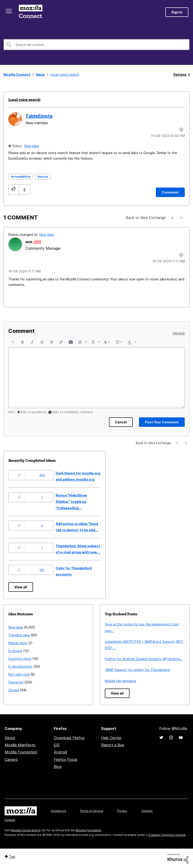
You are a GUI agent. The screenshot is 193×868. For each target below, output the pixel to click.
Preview (179, 334)
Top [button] (12, 857)
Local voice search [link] (65, 74)
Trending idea (19, 635)
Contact (10, 820)
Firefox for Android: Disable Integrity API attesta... (144, 659)
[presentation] (13, 342)
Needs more (18, 643)
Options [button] (180, 74)
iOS (57, 745)
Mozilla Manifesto (20, 745)
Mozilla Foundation (21, 752)
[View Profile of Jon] (37, 241)
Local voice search (24, 100)
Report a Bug (113, 745)
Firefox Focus (66, 759)
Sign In (177, 12)
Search (43, 177)
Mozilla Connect (30, 12)
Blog (58, 767)
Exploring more (20, 659)
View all (21, 587)
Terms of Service (92, 811)
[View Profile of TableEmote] (39, 116)
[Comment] (170, 192)
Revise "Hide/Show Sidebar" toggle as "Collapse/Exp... (71, 502)
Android (60, 752)
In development (20, 666)
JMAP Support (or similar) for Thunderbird (137, 670)
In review (15, 651)
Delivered (16, 682)
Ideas (40, 74)
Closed (14, 690)
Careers (11, 759)
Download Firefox (69, 738)
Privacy (122, 811)
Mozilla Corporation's (26, 830)
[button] (14, 190)
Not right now (19, 674)
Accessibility (21, 177)
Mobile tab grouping (121, 681)
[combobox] (96, 45)
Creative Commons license (167, 835)
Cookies (147, 811)
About (10, 738)
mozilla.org (58, 811)
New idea (32, 146)
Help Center (111, 738)
